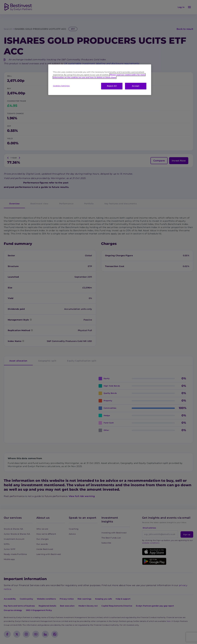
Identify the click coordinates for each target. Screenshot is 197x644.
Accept (136, 86)
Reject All (112, 86)
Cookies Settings (61, 86)
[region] (100, 80)
